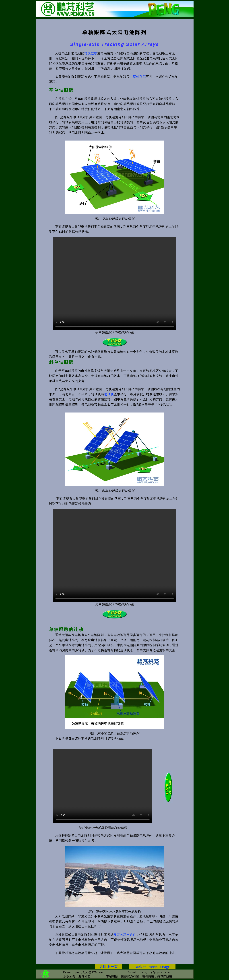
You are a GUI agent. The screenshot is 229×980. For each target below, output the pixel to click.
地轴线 (109, 394)
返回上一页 (109, 967)
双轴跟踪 (139, 77)
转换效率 (91, 53)
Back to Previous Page (152, 967)
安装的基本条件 (125, 935)
